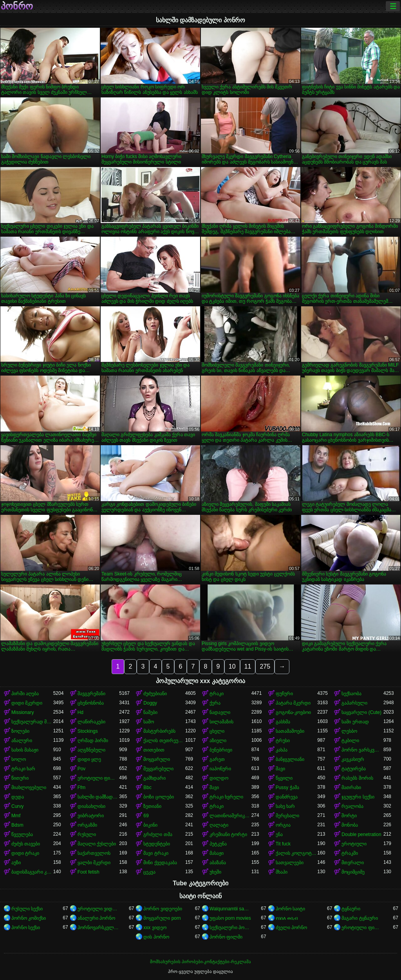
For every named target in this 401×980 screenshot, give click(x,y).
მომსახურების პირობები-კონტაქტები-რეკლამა (200, 962)
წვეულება (22, 834)
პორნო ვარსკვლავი (362, 750)
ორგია (283, 825)
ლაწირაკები (91, 722)
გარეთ (217, 759)
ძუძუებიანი (155, 694)
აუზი (16, 863)
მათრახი (351, 788)
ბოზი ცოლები (158, 797)
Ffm (82, 788)
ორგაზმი (87, 825)
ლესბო (349, 731)
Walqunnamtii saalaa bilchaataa (230, 909)
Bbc (147, 788)
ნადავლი (220, 712)
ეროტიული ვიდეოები (98, 909)
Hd (80, 712)
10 (232, 666)
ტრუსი (283, 741)
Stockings (88, 731)
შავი (280, 769)
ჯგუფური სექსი (358, 797)
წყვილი (284, 778)
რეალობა (352, 806)
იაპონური (220, 769)
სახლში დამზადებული (98, 797)
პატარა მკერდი (293, 703)
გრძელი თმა (158, 834)
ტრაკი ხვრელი (226, 797)
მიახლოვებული (29, 788)
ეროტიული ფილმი (98, 778)
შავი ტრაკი (156, 853)
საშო (149, 722)
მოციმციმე (353, 872)
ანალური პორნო (96, 918)
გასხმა (283, 722)
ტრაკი (217, 694)
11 (248, 666)
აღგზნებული (91, 750)
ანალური (22, 741)
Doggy (150, 703)
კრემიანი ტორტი (228, 834)
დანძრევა (287, 797)
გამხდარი (154, 778)
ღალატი (219, 825)
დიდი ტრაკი (25, 853)
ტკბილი (350, 741)
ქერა (215, 703)
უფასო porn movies (230, 918)
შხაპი (282, 872)
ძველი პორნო (291, 928)
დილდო (219, 778)
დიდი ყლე (89, 759)
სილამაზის (221, 722)
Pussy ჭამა (287, 788)
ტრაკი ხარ (23, 769)
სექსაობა (351, 694)
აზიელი (218, 741)
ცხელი (217, 731)
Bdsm (17, 825)
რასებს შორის (357, 778)
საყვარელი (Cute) (361, 712)
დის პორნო (156, 937)
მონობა (350, 825)
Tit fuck (283, 844)
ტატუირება (354, 769)
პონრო (17, 6)
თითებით (154, 750)
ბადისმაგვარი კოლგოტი (32, 872)
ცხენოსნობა (91, 703)
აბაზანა (218, 863)
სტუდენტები (157, 844)
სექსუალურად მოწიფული (32, 722)
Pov (82, 769)
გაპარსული (354, 703)
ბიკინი (150, 825)
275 (265, 666)
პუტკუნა (218, 844)
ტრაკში (350, 853)
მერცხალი (287, 816)
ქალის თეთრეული (164, 741)
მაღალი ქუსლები (97, 844)
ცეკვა (149, 872)
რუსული (87, 834)
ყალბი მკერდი (94, 863)
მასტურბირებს (159, 731)
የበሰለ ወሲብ (287, 918)
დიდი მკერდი (27, 703)
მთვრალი (353, 863)
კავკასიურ (353, 759)
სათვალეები (290, 863)
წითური (20, 778)
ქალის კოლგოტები (297, 853)
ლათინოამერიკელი (230, 816)
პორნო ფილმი (226, 937)
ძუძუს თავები (26, 844)
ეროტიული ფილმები (362, 928)
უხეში (215, 872)
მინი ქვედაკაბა (160, 863)
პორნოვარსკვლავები (98, 928)
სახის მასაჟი (25, 750)
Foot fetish (89, 872)
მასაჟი (217, 853)
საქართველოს (94, 853)
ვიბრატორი (91, 816)
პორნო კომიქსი (29, 918)
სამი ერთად (355, 722)
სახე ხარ (285, 806)
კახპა (282, 750)
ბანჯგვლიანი (290, 759)
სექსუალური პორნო (230, 928)
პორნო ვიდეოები (163, 909)
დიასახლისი (91, 806)
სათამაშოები (290, 731)
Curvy (17, 806)
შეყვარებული (158, 769)
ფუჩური (284, 694)
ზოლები (20, 731)
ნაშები (150, 712)
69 (146, 816)
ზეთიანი (152, 806)
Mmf (16, 816)
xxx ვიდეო (155, 928)
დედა (18, 797)
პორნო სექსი (26, 928)
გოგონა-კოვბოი (293, 712)
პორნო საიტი (290, 909)
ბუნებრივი (221, 750)
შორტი (349, 816)
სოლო (19, 759)
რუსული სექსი (27, 909)
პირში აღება (25, 694)
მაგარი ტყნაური (359, 918)
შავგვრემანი (91, 694)
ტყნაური (351, 909)
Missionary (23, 712)
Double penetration (361, 834)
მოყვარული (157, 759)
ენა (279, 834)
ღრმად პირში (93, 741)
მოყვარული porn (162, 918)
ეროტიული (354, 844)
